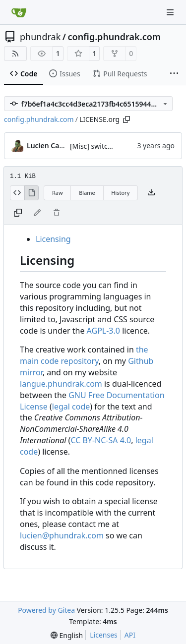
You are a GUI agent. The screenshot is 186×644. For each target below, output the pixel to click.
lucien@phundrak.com (62, 535)
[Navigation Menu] (171, 12)
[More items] (174, 74)
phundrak (40, 37)
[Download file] (151, 193)
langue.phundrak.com (61, 384)
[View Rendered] (32, 193)
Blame (87, 193)
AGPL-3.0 (103, 331)
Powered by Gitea (46, 610)
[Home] (19, 12)
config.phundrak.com (114, 37)
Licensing (53, 239)
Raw (58, 193)
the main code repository (84, 355)
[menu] (67, 635)
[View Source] (17, 193)
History (120, 193)
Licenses (104, 635)
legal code (71, 407)
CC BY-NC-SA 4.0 (101, 440)
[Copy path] (126, 119)
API (130, 635)
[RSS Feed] (15, 54)
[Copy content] (18, 213)
